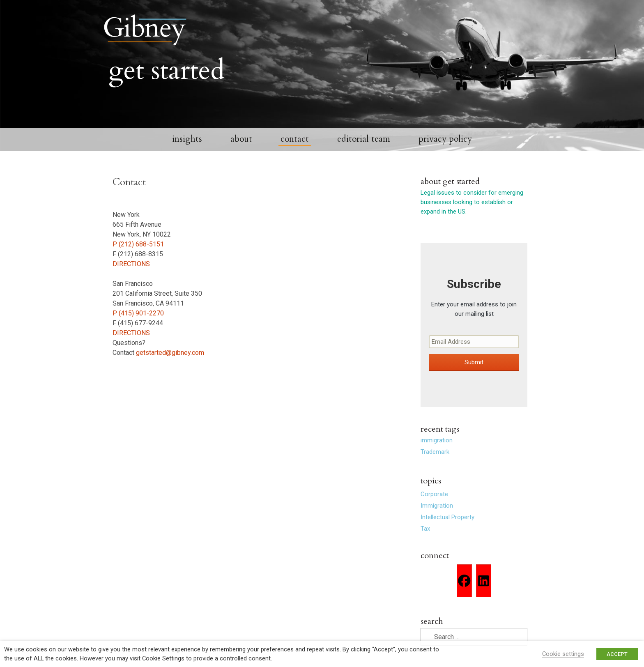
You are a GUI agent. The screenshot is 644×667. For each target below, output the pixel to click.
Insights (187, 152)
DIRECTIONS (131, 277)
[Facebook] (464, 594)
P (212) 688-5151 (138, 257)
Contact (295, 152)
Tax (425, 542)
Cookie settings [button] (563, 654)
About (241, 152)
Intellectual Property (447, 530)
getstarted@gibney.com (170, 365)
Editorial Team (364, 152)
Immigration (437, 519)
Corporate (434, 507)
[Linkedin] (484, 594)
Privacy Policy (445, 152)
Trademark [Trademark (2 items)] (435, 465)
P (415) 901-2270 (138, 326)
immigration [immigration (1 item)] (437, 453)
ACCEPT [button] (617, 654)
